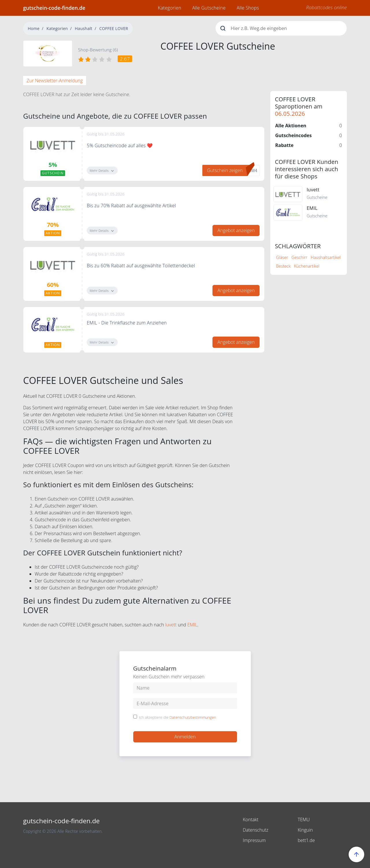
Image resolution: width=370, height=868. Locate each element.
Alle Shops (248, 8)
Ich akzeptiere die (178, 718)
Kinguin (305, 830)
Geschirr (299, 257)
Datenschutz (256, 830)
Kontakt (251, 820)
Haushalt (84, 28)
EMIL (192, 625)
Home (34, 28)
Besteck (283, 266)
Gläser (282, 257)
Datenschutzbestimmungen (193, 717)
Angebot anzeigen (236, 230)
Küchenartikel (307, 266)
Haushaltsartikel (326, 257)
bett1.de (306, 840)
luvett (171, 625)
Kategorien (170, 8)
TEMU (304, 820)
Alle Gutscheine (209, 8)
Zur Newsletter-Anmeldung (55, 81)
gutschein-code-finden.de (54, 8)
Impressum (255, 840)
